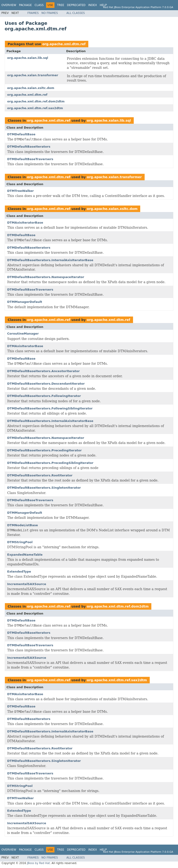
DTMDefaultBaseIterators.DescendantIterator (46, 384)
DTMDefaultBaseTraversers (30, 159)
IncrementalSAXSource (27, 584)
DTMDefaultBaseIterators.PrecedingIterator (44, 450)
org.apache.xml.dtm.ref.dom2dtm (36, 101)
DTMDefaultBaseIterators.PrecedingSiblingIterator (50, 463)
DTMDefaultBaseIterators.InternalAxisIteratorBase (50, 260)
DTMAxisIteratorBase (25, 223)
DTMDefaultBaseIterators (29, 147)
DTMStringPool (20, 542)
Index (93, 5)
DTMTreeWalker (21, 191)
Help (103, 5)
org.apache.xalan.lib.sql (28, 58)
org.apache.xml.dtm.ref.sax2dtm (35, 108)
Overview (9, 5)
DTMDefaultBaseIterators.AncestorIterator (43, 371)
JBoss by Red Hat (38, 863)
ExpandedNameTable (25, 555)
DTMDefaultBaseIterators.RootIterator (40, 475)
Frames (33, 13)
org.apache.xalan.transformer (33, 75)
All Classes (76, 13)
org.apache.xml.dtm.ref (64, 44)
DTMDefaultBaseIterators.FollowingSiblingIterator (50, 408)
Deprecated (76, 5)
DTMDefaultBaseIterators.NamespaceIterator (46, 277)
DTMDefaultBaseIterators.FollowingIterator (44, 396)
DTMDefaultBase (21, 134)
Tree (61, 5)
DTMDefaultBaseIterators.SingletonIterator (44, 488)
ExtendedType (19, 572)
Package (25, 5)
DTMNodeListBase (22, 525)
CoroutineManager (23, 334)
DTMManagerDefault (25, 302)
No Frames (50, 13)
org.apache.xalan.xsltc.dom (31, 88)
